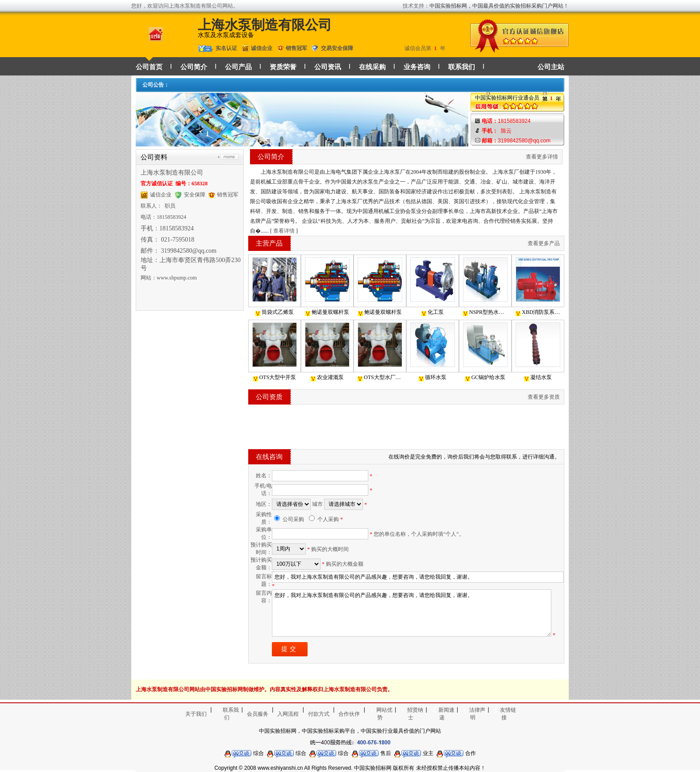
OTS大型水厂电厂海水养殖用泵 (380, 378)
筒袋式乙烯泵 (275, 313)
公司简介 (194, 67)
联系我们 (462, 67)
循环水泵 (433, 378)
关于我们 (196, 714)
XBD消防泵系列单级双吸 (538, 313)
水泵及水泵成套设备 (226, 35)
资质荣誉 (283, 67)
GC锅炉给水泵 (485, 378)
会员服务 (258, 714)
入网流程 (288, 714)
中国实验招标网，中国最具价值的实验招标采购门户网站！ (499, 6)
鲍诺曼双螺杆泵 (327, 313)
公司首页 (149, 67)
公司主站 (551, 67)
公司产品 (238, 67)
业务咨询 (417, 67)
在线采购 (372, 67)
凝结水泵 (538, 378)
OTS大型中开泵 (275, 378)
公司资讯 (328, 67)
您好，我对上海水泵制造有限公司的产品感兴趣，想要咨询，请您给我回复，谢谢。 (412, 613)
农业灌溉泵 (327, 378)
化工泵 (433, 313)
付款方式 (319, 714)
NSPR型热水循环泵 (485, 313)
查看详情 (284, 231)
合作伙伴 (349, 714)
